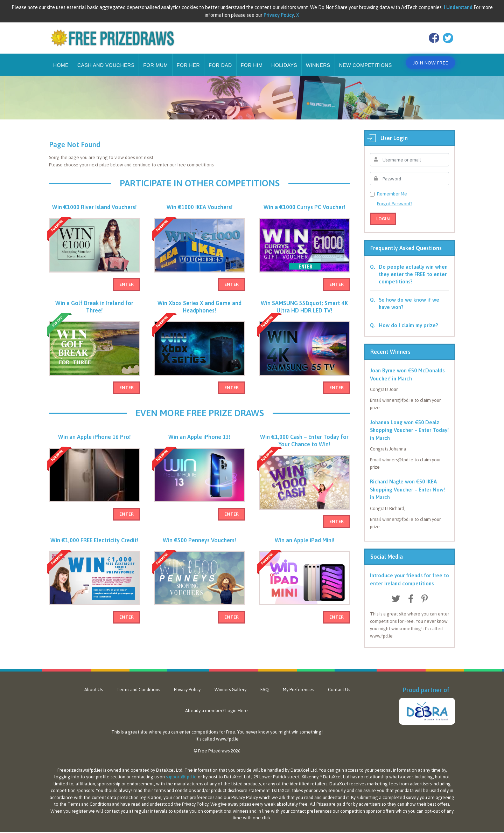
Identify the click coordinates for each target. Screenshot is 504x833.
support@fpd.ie (181, 772)
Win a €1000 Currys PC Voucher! (304, 205)
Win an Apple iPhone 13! (199, 442)
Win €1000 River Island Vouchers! (94, 205)
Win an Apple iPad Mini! (304, 546)
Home (61, 60)
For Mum (155, 60)
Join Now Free (429, 60)
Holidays (284, 60)
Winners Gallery (230, 684)
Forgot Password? (395, 198)
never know (257, 727)
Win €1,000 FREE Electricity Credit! (94, 546)
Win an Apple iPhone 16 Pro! (94, 442)
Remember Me (392, 189)
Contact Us (339, 684)
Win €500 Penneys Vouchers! (199, 546)
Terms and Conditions (138, 684)
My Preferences (298, 684)
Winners (318, 60)
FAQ (265, 684)
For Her (188, 60)
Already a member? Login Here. (217, 705)
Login (383, 214)
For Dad (220, 60)
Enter (127, 283)
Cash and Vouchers (106, 60)
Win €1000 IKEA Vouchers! (199, 205)
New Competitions (366, 60)
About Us (93, 684)
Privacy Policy (187, 684)
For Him (252, 60)
